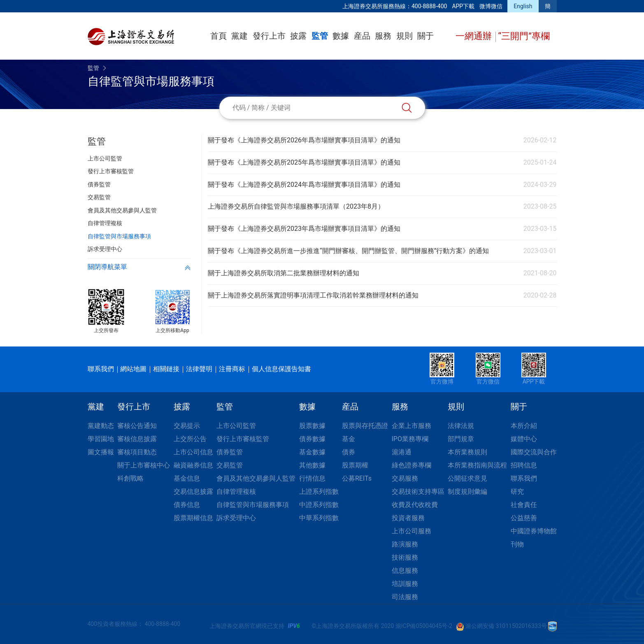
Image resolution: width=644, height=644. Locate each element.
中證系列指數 (319, 505)
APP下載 (463, 6)
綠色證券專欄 (412, 465)
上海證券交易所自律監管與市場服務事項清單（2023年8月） (296, 206)
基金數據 (312, 452)
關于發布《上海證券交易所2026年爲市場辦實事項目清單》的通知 (304, 140)
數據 (341, 36)
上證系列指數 (319, 492)
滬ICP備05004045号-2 (424, 626)
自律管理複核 (236, 492)
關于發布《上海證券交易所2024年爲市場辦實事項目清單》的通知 (304, 185)
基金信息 (187, 478)
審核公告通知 (137, 426)
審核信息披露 (137, 439)
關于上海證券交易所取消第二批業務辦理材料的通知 (284, 273)
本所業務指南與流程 (477, 465)
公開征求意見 (467, 478)
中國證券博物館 (534, 531)
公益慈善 (524, 518)
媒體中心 (524, 439)
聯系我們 (101, 369)
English (523, 6)
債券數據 (312, 439)
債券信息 (187, 505)
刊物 (517, 544)
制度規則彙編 (467, 492)
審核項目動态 (137, 452)
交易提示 (187, 426)
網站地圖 (133, 369)
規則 (405, 36)
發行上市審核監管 (243, 439)
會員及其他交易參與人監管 (256, 478)
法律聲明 (199, 369)
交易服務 (405, 478)
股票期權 (355, 465)
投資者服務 (408, 518)
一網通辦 (475, 36)
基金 (349, 439)
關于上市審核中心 (144, 465)
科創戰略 (130, 478)
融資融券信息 (193, 465)
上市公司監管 (236, 426)
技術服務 (405, 557)
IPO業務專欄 (410, 439)
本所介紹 (524, 426)
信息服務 (405, 571)
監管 (320, 36)
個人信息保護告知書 (281, 369)
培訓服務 (405, 584)
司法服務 (405, 597)
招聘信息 (524, 465)
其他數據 (312, 465)
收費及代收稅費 (415, 505)
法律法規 (461, 426)
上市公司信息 (193, 452)
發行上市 (269, 36)
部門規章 (461, 439)
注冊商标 (232, 369)
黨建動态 (101, 426)
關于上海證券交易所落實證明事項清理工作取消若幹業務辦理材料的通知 (313, 295)
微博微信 (491, 6)
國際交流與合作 (534, 452)
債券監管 (230, 452)
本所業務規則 (467, 452)
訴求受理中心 (236, 518)
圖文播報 (101, 452)
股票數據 (312, 426)
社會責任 (524, 505)
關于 (425, 36)
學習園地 (101, 439)
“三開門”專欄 (524, 36)
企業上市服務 (412, 426)
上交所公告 (190, 439)
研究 (517, 492)
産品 (362, 36)
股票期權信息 (193, 518)
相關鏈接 (166, 369)
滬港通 (402, 452)
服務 (383, 36)
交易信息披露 (193, 492)
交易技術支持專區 (418, 492)
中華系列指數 (319, 518)
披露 (298, 36)
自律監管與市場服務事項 (253, 505)
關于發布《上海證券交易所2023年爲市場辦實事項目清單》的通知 (304, 229)
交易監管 (230, 465)
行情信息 (312, 478)
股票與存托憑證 (365, 426)
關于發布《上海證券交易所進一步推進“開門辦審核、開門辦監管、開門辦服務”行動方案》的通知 (348, 251)
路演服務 (405, 544)
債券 (349, 452)
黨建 (239, 36)
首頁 (219, 36)
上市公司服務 (412, 531)
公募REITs (357, 478)
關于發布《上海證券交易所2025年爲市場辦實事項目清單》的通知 (304, 162)
